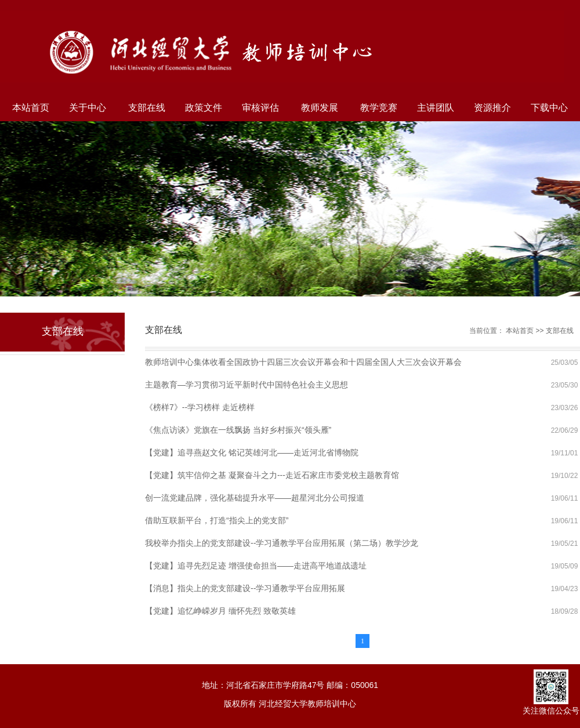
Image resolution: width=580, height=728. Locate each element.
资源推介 (492, 108)
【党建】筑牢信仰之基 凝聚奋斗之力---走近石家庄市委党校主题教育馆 (272, 475)
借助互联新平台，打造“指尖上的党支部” (217, 520)
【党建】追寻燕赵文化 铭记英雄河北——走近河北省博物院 (252, 452)
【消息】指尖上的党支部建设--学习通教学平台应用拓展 (245, 588)
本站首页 (31, 108)
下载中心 (549, 108)
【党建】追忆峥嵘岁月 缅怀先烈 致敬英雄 (220, 611)
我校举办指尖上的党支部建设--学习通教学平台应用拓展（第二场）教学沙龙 (282, 543)
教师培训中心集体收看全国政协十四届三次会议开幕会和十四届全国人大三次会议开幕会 (303, 362)
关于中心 (88, 108)
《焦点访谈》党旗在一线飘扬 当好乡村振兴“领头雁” (238, 430)
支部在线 (147, 108)
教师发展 (320, 108)
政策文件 (204, 108)
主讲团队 (436, 108)
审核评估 (260, 108)
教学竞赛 (379, 108)
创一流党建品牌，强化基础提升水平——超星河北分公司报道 (255, 498)
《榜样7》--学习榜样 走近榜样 (200, 407)
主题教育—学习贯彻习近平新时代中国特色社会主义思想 (246, 385)
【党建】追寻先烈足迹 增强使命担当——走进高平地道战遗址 (256, 566)
